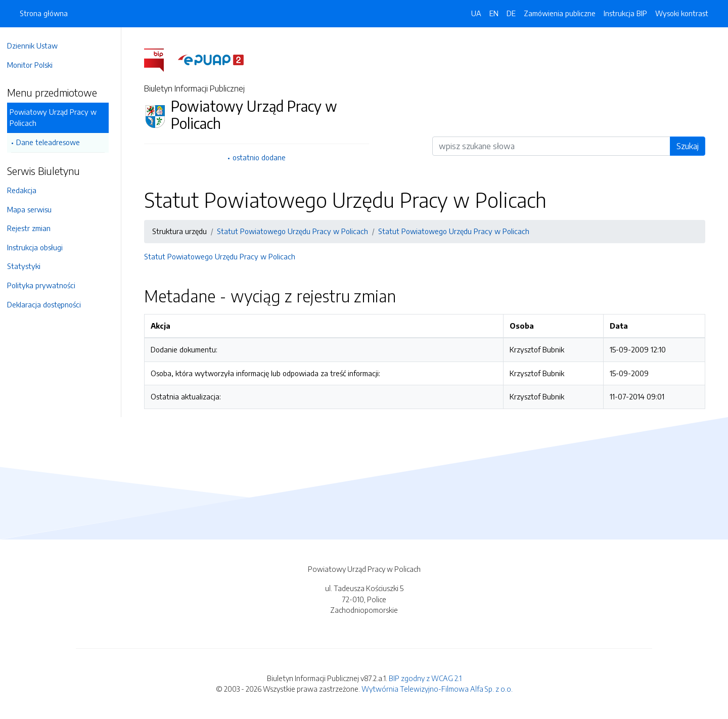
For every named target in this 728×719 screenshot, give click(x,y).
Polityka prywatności (46, 285)
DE (511, 13)
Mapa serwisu (34, 209)
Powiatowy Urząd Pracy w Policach (58, 117)
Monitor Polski (35, 65)
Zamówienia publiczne (560, 13)
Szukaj (690, 146)
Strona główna (44, 13)
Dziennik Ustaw (37, 46)
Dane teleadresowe (53, 142)
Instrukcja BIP (625, 13)
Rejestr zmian (34, 228)
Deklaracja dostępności (49, 304)
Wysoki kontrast (682, 13)
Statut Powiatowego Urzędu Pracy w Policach (295, 231)
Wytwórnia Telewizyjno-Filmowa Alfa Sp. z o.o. (437, 689)
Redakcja (27, 190)
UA (476, 13)
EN (494, 13)
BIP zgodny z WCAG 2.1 (425, 678)
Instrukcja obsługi (40, 247)
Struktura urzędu (182, 231)
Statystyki (29, 266)
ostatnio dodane (262, 157)
